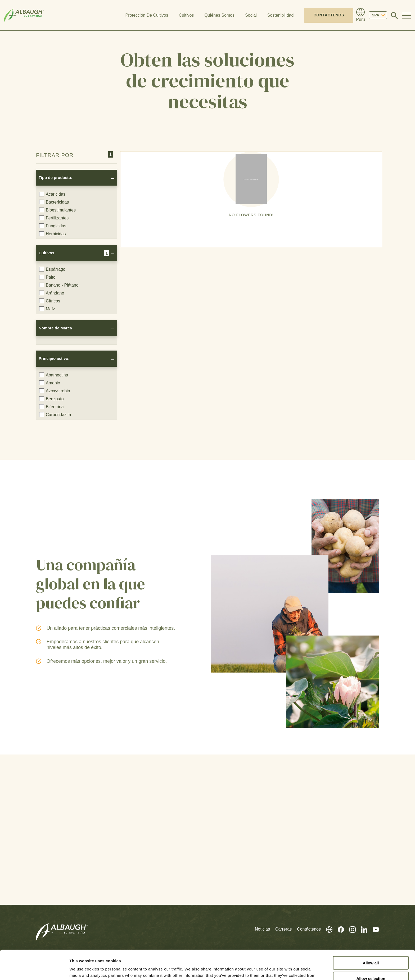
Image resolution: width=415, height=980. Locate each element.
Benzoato (51, 399)
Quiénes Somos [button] (219, 15)
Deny (371, 965)
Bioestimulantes (57, 210)
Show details (278, 970)
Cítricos (50, 301)
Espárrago (52, 269)
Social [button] (251, 15)
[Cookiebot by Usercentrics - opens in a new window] (34, 970)
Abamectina (54, 375)
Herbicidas (53, 234)
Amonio (50, 383)
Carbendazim (55, 415)
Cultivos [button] (186, 15)
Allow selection (371, 949)
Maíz (47, 309)
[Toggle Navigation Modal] (407, 15)
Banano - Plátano (59, 285)
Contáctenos (329, 15)
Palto (47, 277)
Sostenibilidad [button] (281, 15)
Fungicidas (53, 226)
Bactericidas (54, 202)
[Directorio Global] (360, 15)
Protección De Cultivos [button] (147, 15)
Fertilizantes (54, 218)
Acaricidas (52, 194)
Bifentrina (51, 407)
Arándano (52, 293)
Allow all (371, 934)
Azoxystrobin (55, 391)
